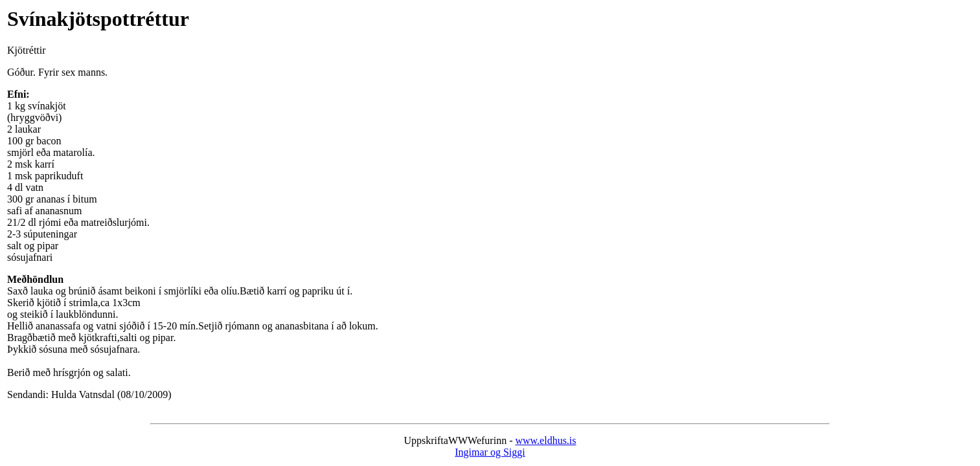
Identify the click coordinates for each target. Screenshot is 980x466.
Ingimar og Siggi (490, 452)
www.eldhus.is (545, 440)
